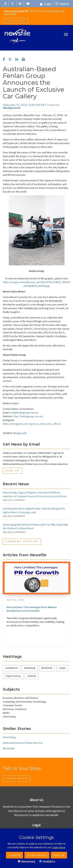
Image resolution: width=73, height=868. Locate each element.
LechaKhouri (12, 668)
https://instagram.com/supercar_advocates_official (32, 424)
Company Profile (22, 541)
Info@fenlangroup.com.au (24, 413)
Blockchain (47, 668)
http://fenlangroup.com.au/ (28, 416)
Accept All (14, 855)
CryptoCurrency (13, 676)
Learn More (16, 21)
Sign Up (13, 471)
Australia (32, 676)
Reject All (59, 855)
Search (62, 4)
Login (46, 4)
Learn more (59, 847)
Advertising (30, 668)
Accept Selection (37, 855)
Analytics (47, 861)
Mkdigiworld (11, 108)
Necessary (27, 861)
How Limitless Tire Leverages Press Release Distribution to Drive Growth (32, 609)
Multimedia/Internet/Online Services (23, 743)
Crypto (62, 668)
